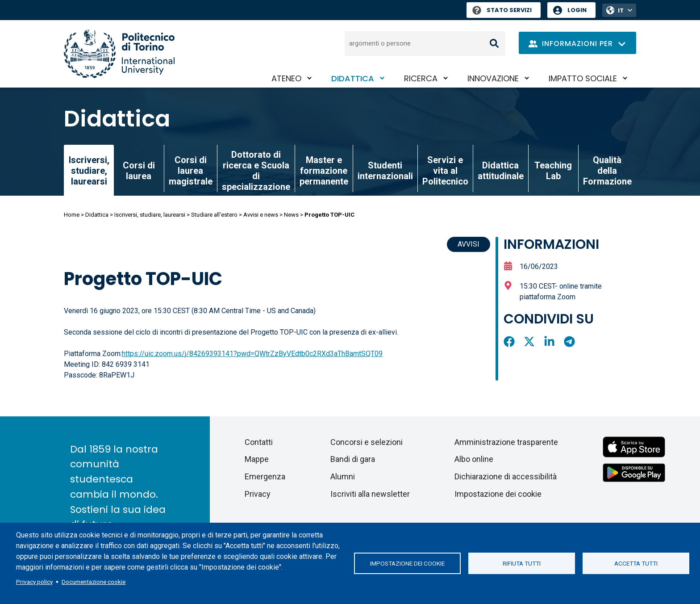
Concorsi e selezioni (367, 442)
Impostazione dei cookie (407, 563)
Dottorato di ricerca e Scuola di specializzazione (256, 171)
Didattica (353, 78)
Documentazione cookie (94, 582)
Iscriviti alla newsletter (370, 494)
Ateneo (286, 78)
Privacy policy (34, 582)
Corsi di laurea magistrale (191, 171)
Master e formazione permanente (324, 171)
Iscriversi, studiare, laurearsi (150, 215)
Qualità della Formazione (607, 171)
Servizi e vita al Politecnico (445, 171)
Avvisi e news (261, 215)
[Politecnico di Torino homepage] (119, 54)
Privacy (258, 494)
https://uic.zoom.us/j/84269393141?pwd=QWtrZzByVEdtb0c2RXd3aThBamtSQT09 (252, 354)
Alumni (343, 476)
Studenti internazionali (385, 171)
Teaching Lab (553, 171)
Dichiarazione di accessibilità (506, 476)
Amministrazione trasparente (506, 442)
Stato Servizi (502, 10)
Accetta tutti (636, 563)
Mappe (257, 459)
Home (72, 215)
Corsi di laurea (139, 171)
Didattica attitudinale (501, 171)
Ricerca (421, 78)
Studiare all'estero (214, 215)
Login (577, 10)
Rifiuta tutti (522, 563)
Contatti (259, 442)
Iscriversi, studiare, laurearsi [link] (89, 171)
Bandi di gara (353, 459)
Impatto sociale (583, 78)
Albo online (474, 459)
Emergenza (265, 476)
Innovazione (493, 78)
